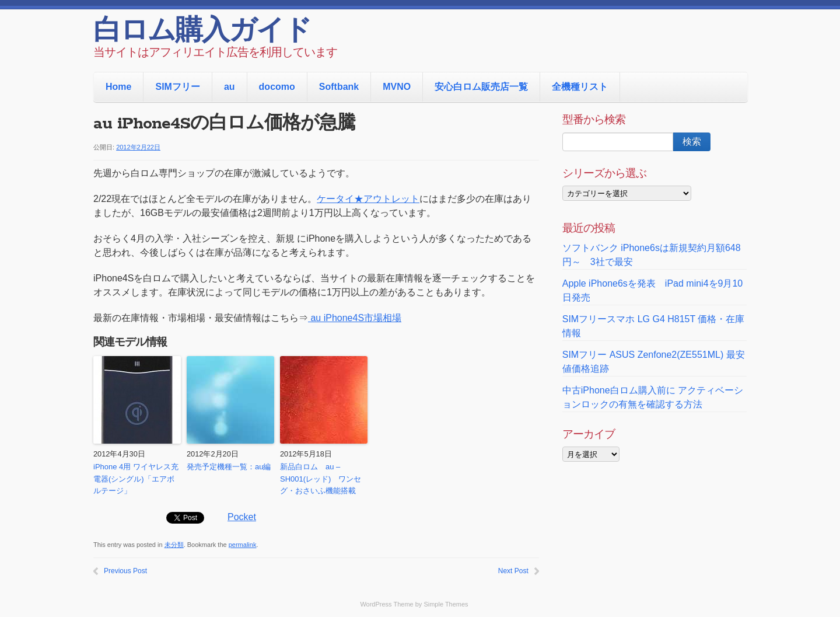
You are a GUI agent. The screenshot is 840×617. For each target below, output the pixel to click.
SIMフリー (177, 87)
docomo (277, 87)
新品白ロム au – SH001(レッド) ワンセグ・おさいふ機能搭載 (321, 479)
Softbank (339, 87)
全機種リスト (580, 87)
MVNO (397, 87)
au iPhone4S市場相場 (355, 318)
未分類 (174, 545)
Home (118, 87)
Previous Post (125, 571)
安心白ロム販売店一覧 (481, 87)
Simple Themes (446, 604)
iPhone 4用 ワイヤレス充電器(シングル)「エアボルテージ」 (136, 479)
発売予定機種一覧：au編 (229, 467)
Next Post (513, 571)
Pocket (242, 517)
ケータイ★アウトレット (368, 199)
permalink (243, 545)
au (230, 87)
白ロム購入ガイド (202, 32)
